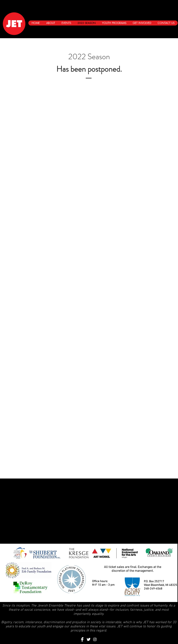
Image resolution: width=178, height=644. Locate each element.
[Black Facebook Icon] (159, 30)
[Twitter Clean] (89, 639)
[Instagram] (172, 30)
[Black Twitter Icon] (166, 30)
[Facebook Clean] (82, 639)
